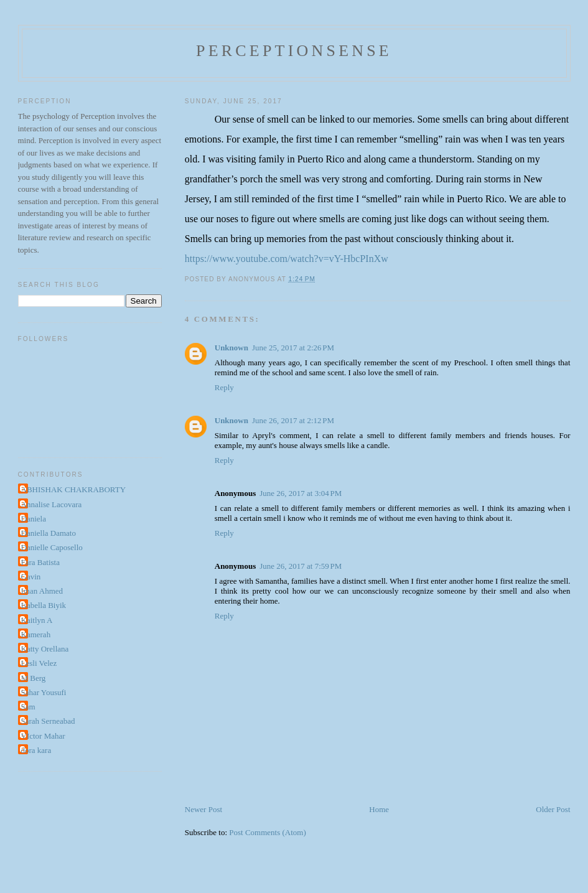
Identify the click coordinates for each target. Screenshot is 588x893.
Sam (28, 707)
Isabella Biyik (44, 605)
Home (379, 809)
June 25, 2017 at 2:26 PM (293, 348)
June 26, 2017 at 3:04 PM (301, 493)
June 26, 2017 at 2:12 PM (293, 420)
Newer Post (203, 809)
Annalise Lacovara (52, 504)
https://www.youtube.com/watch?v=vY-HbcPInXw (287, 259)
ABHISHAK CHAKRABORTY (74, 489)
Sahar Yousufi (44, 692)
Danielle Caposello (52, 547)
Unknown (231, 348)
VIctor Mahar (43, 736)
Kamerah (36, 634)
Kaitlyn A (37, 620)
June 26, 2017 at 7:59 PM (301, 566)
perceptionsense (294, 51)
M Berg (34, 678)
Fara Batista (40, 562)
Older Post (553, 809)
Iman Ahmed (42, 591)
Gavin (31, 577)
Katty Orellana (45, 649)
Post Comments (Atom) (268, 832)
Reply (224, 387)
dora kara (36, 750)
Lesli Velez (39, 663)
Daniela (34, 519)
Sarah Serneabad (48, 721)
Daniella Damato (49, 533)
